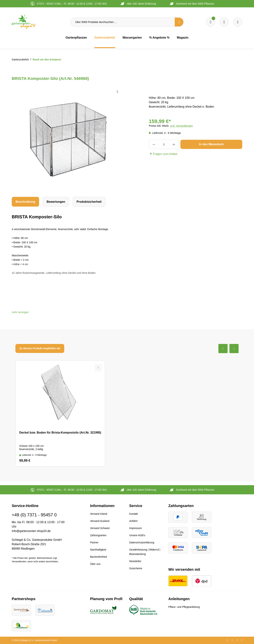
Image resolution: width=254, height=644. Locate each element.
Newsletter (135, 561)
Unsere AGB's (137, 535)
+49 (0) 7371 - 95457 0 (34, 515)
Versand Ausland (100, 521)
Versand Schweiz (100, 528)
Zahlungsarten (98, 535)
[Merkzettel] (211, 22)
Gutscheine (136, 568)
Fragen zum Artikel (163, 154)
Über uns (95, 564)
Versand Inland (99, 514)
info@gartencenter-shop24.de (31, 531)
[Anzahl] (164, 144)
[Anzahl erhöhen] (174, 144)
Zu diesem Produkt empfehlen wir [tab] (40, 348)
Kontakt (134, 514)
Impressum (136, 528)
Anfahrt (133, 521)
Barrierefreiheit (99, 557)
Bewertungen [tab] (56, 202)
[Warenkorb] (224, 22)
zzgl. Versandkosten (181, 126)
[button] (20, 312)
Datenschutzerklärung (142, 542)
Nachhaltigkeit (98, 550)
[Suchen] (179, 22)
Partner (94, 542)
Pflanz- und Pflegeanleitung (184, 607)
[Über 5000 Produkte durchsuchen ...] (123, 22)
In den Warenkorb (211, 144)
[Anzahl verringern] (154, 144)
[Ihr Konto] (238, 22)
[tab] (25, 202)
